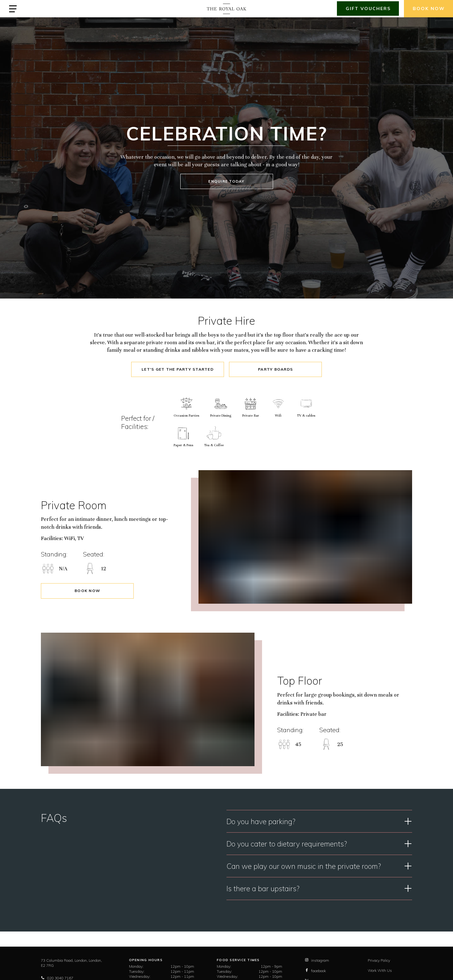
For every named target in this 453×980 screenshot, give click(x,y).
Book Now (87, 591)
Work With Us (380, 970)
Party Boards (275, 369)
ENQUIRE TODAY (226, 181)
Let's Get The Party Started (178, 369)
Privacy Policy (379, 960)
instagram (317, 960)
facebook (315, 971)
